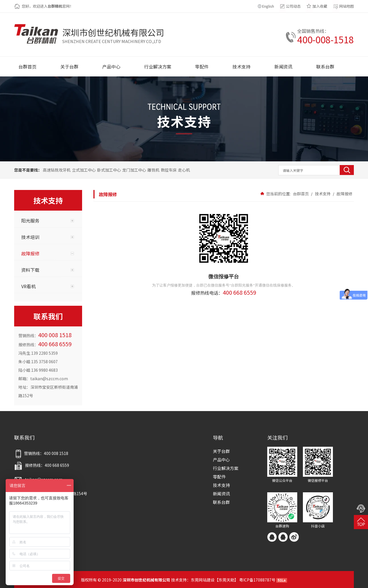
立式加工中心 (84, 170)
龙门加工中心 (134, 170)
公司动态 (293, 6)
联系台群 (221, 502)
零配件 (219, 477)
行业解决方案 (226, 468)
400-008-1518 (326, 39)
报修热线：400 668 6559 (42, 465)
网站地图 (346, 6)
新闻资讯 (221, 494)
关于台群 (221, 451)
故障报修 (344, 194)
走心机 (184, 170)
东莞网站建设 (203, 580)
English (268, 6)
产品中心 (221, 460)
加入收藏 (320, 6)
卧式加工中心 (109, 170)
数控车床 (169, 170)
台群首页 (301, 194)
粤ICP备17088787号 (257, 580)
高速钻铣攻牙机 (57, 170)
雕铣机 (153, 170)
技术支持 (323, 194)
